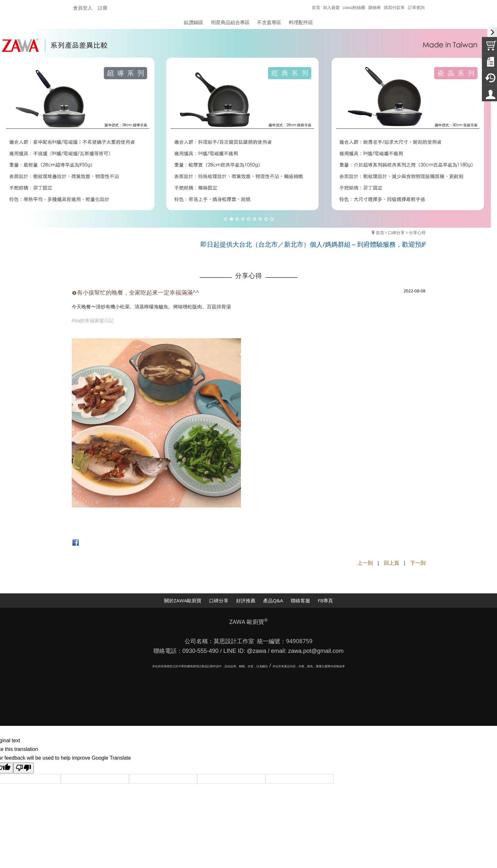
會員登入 (83, 8)
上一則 (365, 563)
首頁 (380, 233)
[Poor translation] (23, 768)
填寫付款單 (394, 7)
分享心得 (417, 233)
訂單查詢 (416, 7)
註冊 (103, 8)
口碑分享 (396, 233)
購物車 (375, 7)
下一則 (418, 563)
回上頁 (391, 563)
